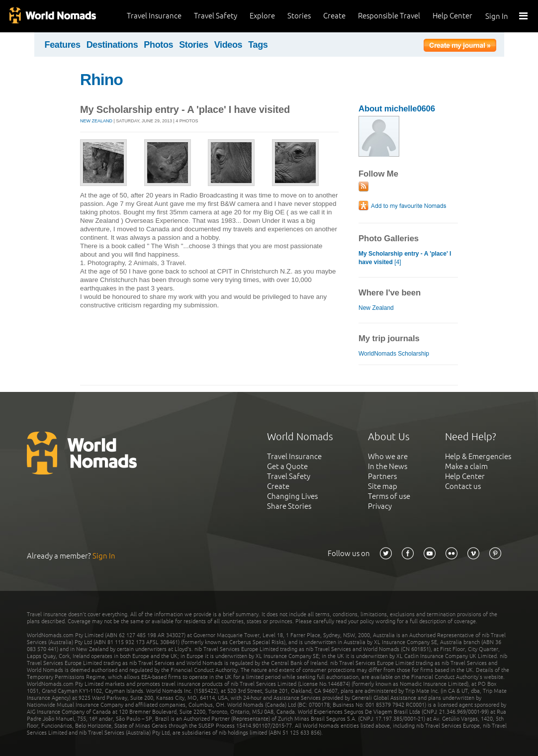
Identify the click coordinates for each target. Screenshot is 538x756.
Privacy (380, 506)
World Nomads (52, 16)
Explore (262, 16)
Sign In (497, 16)
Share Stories (289, 506)
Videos (228, 45)
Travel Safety (216, 16)
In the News (388, 466)
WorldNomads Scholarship (394, 354)
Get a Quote (287, 466)
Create (334, 16)
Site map (383, 486)
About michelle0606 (397, 109)
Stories (299, 16)
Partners (382, 476)
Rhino (101, 80)
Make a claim (466, 466)
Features (63, 45)
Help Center (452, 16)
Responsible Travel (389, 16)
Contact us (463, 486)
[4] (405, 258)
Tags (258, 45)
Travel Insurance (154, 16)
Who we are (388, 456)
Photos (158, 45)
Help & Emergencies (478, 456)
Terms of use (389, 496)
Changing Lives (292, 496)
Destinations (112, 45)
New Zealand (96, 121)
